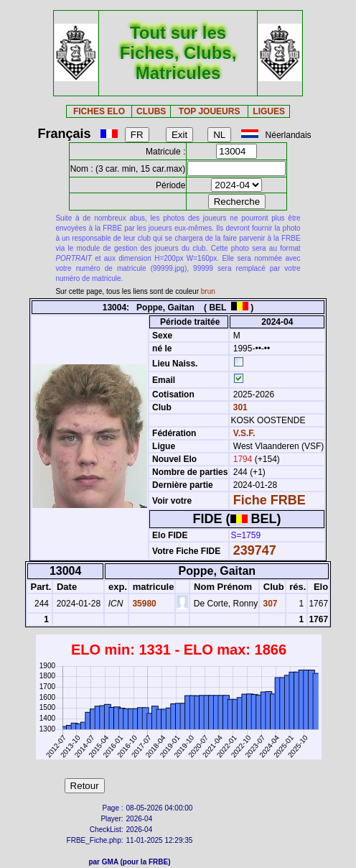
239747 (255, 550)
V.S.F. (244, 433)
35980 (143, 604)
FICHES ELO (99, 111)
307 (269, 604)
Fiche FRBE (270, 500)
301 (239, 407)
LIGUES (269, 111)
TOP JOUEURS (210, 111)
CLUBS (151, 111)
